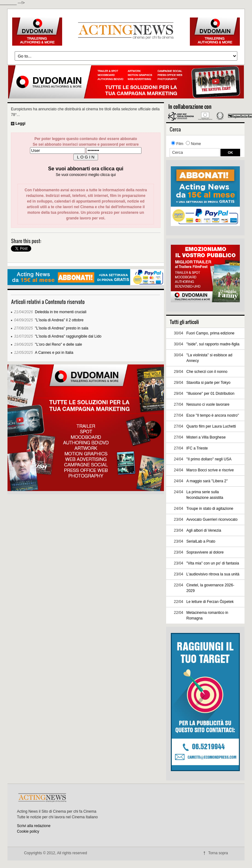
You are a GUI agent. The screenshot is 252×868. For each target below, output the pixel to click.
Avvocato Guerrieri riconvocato (212, 519)
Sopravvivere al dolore (205, 552)
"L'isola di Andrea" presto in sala (62, 328)
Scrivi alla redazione (34, 826)
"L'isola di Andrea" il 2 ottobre (59, 320)
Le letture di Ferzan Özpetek (210, 602)
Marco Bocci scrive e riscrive (210, 470)
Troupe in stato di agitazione (210, 509)
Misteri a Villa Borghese (206, 437)
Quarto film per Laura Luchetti (211, 426)
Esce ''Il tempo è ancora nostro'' (213, 415)
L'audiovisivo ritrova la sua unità (213, 574)
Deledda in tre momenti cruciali (61, 312)
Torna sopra (218, 853)
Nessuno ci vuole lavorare (208, 404)
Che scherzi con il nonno (207, 372)
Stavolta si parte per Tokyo (208, 383)
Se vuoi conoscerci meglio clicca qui (86, 175)
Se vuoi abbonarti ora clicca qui (86, 169)
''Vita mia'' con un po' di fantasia (213, 563)
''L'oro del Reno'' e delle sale (59, 344)
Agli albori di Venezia (204, 530)
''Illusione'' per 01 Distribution (210, 394)
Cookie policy (28, 831)
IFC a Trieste (197, 448)
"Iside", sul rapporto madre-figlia (213, 344)
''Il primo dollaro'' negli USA (209, 459)
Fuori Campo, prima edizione (210, 333)
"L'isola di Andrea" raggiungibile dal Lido (68, 336)
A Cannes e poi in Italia (54, 353)
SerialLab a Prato (201, 541)
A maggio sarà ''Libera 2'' (207, 481)
